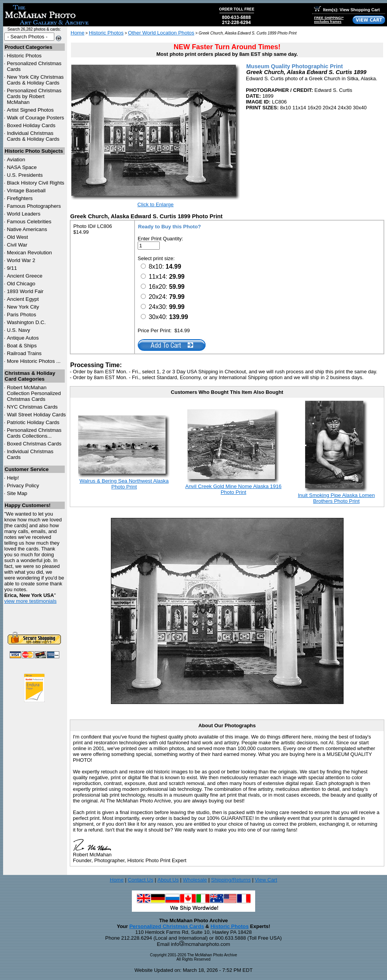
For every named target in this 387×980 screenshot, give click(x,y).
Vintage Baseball (26, 191)
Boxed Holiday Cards (31, 125)
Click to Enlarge (155, 204)
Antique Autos (23, 338)
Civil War (17, 245)
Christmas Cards (32, 407)
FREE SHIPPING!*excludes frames (329, 20)
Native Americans (27, 229)
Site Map (17, 493)
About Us (168, 880)
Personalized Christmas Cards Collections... (34, 433)
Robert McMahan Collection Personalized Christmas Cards (34, 393)
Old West (18, 237)
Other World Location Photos (161, 33)
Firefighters (20, 198)
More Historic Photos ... (34, 361)
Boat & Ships (22, 346)
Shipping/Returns (231, 880)
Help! (13, 478)
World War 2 (21, 260)
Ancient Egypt (23, 299)
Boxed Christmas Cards (34, 444)
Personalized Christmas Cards (167, 926)
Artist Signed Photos (30, 110)
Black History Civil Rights (36, 183)
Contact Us (140, 880)
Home (78, 33)
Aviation (16, 160)
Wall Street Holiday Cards (36, 415)
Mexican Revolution (29, 253)
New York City (23, 307)
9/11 (12, 268)
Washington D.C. (26, 322)
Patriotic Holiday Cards (33, 422)
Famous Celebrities (29, 222)
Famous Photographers (34, 206)
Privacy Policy (23, 486)
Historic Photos (24, 56)
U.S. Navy (19, 330)
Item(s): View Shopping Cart (347, 10)
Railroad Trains (24, 353)
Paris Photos (22, 315)
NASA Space (22, 167)
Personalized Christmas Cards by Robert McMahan (34, 96)
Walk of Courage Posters (36, 118)
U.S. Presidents (25, 175)
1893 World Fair (25, 291)
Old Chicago (21, 284)
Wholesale (195, 880)
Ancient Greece (25, 276)
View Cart (266, 880)
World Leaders (24, 214)
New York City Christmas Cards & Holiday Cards (35, 80)
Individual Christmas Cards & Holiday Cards (33, 136)
